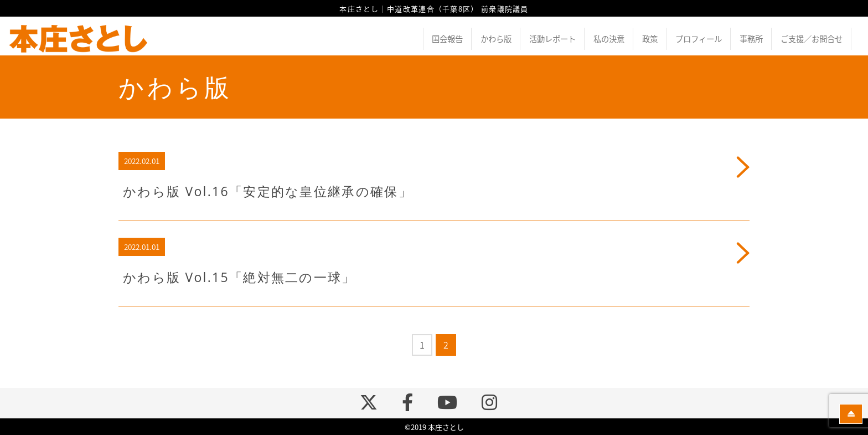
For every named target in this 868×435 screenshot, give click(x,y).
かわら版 (496, 39)
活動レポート (552, 39)
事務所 (751, 39)
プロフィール (699, 39)
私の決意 (609, 39)
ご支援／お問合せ (812, 39)
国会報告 (447, 39)
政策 (650, 39)
